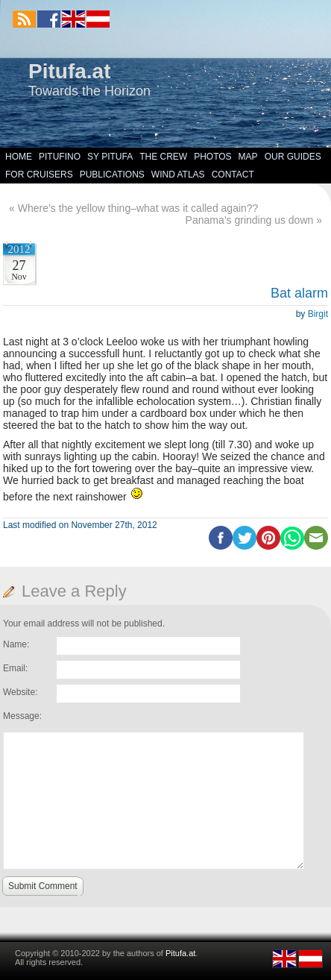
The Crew (163, 157)
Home (19, 157)
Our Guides (293, 157)
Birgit (318, 314)
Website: (20, 692)
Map (248, 157)
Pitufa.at (69, 71)
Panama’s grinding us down (250, 220)
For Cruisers (39, 175)
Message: (22, 716)
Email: (15, 668)
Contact (233, 175)
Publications (112, 175)
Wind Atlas (178, 175)
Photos (212, 157)
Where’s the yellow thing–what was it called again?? (138, 208)
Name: (16, 644)
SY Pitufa (110, 157)
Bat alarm (299, 293)
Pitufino (60, 157)
